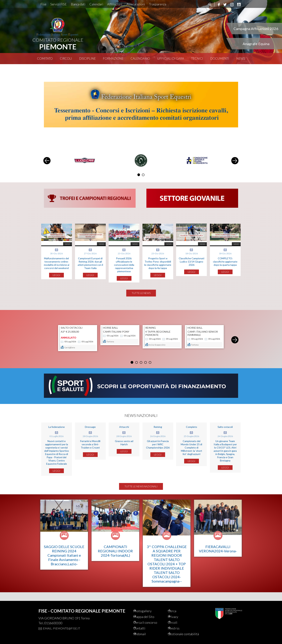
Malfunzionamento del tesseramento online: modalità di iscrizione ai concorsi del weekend (57, 255)
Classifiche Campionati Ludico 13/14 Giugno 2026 (192, 253)
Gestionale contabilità (180, 632)
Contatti (144, 623)
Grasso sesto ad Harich (124, 445)
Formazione (113, 58)
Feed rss (179, 623)
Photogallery (148, 605)
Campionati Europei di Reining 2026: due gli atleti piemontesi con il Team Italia (90, 255)
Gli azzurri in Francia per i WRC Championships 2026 (158, 447)
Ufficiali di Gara (171, 58)
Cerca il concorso (151, 617)
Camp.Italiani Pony (116, 333)
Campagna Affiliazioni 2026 (256, 29)
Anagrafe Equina (256, 44)
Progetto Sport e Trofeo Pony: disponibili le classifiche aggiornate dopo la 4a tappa (158, 255)
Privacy (178, 611)
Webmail (145, 629)
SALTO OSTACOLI (72, 329)
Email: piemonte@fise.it (62, 622)
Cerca (177, 605)
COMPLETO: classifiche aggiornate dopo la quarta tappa (225, 253)
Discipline (87, 58)
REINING (151, 329)
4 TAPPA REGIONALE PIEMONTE (158, 334)
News (241, 58)
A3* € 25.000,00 (70, 333)
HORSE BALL (111, 329)
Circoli (66, 58)
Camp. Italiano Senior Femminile (203, 334)
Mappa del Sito (149, 611)
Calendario (140, 58)
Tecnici (197, 58)
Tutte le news (141, 294)
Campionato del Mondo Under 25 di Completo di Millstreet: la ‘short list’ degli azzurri (191, 450)
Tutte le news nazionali (141, 489)
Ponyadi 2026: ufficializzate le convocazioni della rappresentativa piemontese (124, 256)
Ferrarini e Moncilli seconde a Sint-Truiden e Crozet (90, 447)
